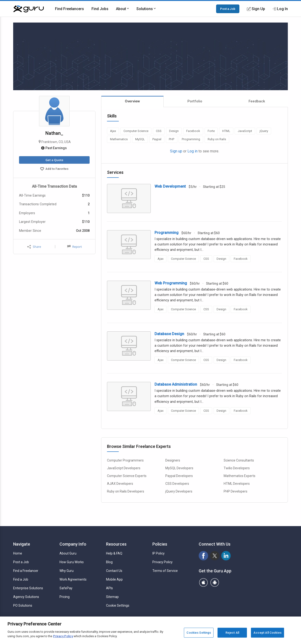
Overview (132, 101)
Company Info (73, 544)
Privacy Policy (162, 562)
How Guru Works (72, 562)
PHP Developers (236, 491)
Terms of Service (165, 571)
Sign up (176, 151)
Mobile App (114, 579)
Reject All (232, 633)
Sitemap (112, 597)
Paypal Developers (179, 476)
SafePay (66, 588)
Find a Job (21, 579)
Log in (192, 151)
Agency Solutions (26, 597)
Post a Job (228, 9)
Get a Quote (54, 160)
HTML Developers (237, 484)
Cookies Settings (199, 633)
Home (18, 553)
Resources (116, 544)
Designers (173, 460)
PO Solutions (23, 605)
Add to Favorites (54, 169)
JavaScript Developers (124, 468)
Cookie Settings (118, 605)
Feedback (257, 101)
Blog (109, 562)
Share (34, 247)
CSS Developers (177, 484)
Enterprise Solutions (28, 588)
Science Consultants (239, 460)
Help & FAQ (114, 553)
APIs (109, 588)
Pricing (65, 597)
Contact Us (114, 571)
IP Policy (158, 553)
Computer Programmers (125, 460)
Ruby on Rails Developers (126, 491)
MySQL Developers (179, 468)
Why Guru (67, 571)
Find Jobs (100, 9)
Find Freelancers (69, 9)
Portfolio (195, 101)
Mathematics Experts (240, 476)
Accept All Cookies (267, 633)
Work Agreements (73, 579)
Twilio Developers (237, 468)
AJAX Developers (120, 484)
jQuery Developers (179, 491)
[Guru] (28, 9)
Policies (160, 544)
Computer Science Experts (127, 476)
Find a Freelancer (26, 571)
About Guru (68, 553)
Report (75, 247)
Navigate (22, 544)
